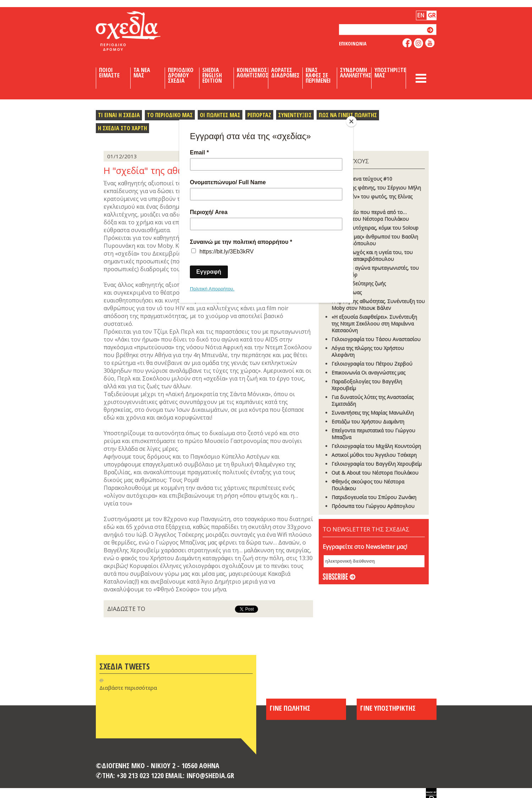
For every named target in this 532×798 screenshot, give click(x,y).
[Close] (351, 121)
